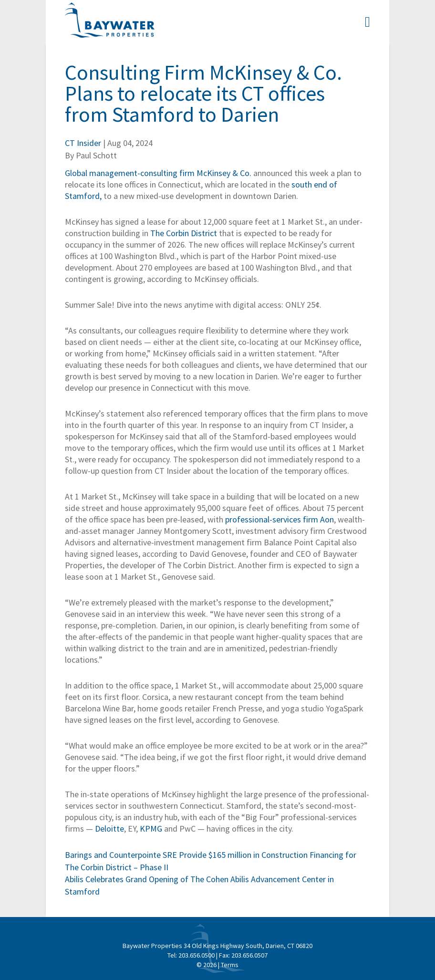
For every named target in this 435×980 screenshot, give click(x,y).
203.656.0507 (249, 955)
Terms (230, 965)
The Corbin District (184, 233)
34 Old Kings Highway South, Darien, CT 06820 (248, 946)
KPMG (151, 829)
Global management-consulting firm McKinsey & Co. (158, 173)
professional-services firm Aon (280, 519)
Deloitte (109, 829)
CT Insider (83, 143)
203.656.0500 (197, 955)
